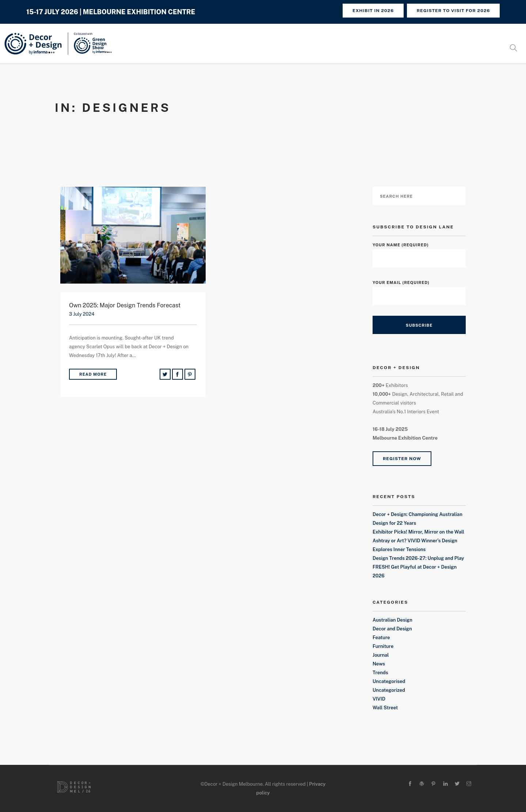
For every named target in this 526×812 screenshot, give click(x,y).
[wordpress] (422, 784)
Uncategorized (389, 690)
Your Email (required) (419, 289)
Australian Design (392, 620)
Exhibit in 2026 (372, 11)
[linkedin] (445, 784)
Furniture (383, 646)
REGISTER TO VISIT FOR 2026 (453, 11)
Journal (381, 655)
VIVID (379, 699)
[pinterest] (433, 784)
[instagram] (469, 784)
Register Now (402, 459)
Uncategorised (389, 681)
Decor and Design (392, 629)
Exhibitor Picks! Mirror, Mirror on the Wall (418, 532)
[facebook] (410, 784)
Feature (381, 638)
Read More (93, 374)
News (379, 664)
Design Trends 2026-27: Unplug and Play (418, 558)
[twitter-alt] (457, 784)
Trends (380, 673)
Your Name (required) (419, 252)
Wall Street (385, 708)
